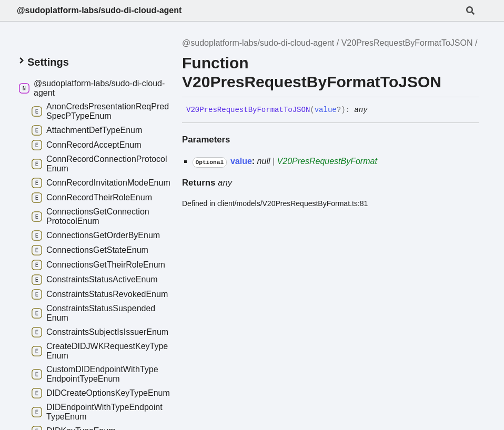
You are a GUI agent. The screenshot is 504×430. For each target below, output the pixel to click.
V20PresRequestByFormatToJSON (407, 43)
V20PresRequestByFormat (327, 161)
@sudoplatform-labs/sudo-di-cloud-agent (99, 10)
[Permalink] (376, 110)
